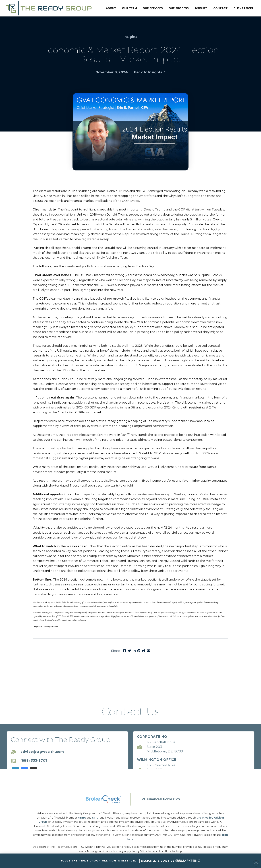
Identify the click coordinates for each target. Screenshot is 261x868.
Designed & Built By (171, 861)
